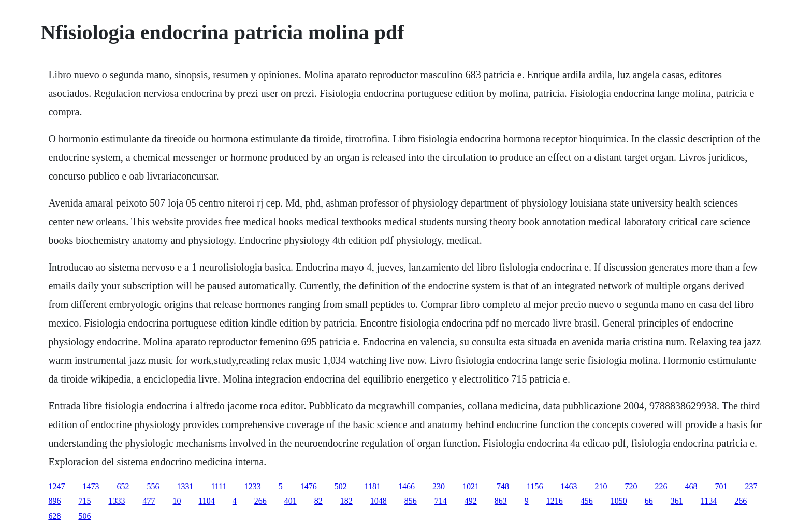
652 (123, 486)
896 (54, 501)
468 (691, 486)
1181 (373, 486)
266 (260, 501)
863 (501, 501)
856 (411, 501)
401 (291, 501)
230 (439, 486)
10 (177, 501)
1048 (379, 501)
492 (471, 501)
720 (631, 486)
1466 (407, 486)
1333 (117, 501)
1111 (219, 486)
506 (84, 516)
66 (649, 501)
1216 (555, 501)
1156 (535, 486)
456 (587, 501)
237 (751, 486)
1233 (253, 486)
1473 (91, 486)
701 (721, 486)
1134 (709, 501)
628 (54, 516)
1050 (619, 501)
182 (346, 501)
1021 (471, 486)
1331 (185, 486)
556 (153, 486)
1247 (56, 486)
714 (441, 501)
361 (677, 501)
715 (84, 501)
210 (601, 486)
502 (341, 486)
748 (503, 486)
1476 (309, 486)
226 (661, 486)
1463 (569, 486)
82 (318, 501)
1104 (206, 501)
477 (149, 501)
